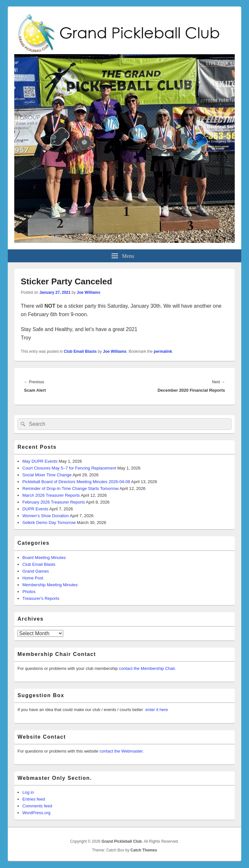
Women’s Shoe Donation (46, 516)
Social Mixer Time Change (47, 475)
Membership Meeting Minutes (50, 585)
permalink (163, 351)
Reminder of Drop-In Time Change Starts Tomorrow (71, 488)
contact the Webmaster (121, 751)
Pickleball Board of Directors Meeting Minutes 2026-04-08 (76, 482)
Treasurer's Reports (41, 598)
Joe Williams (89, 292)
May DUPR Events (40, 461)
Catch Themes (144, 850)
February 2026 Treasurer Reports (54, 502)
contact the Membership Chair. (148, 668)
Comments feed (37, 806)
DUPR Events (35, 509)
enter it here (157, 710)
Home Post (33, 578)
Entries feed (34, 799)
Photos (29, 592)
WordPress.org (36, 813)
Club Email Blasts (80, 351)
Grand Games (36, 571)
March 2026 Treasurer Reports (51, 495)
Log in (28, 792)
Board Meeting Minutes (44, 558)
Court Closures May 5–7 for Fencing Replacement (69, 468)
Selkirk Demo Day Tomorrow (49, 523)
